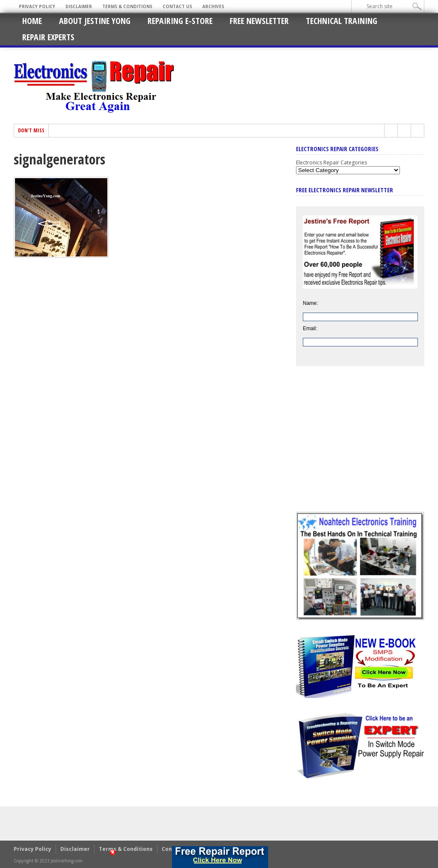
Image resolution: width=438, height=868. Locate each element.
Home (32, 21)
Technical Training (342, 21)
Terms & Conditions (127, 6)
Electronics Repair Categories (331, 163)
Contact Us (177, 6)
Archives (213, 6)
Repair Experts (48, 37)
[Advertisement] (360, 445)
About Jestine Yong (95, 21)
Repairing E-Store (180, 21)
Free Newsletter (259, 21)
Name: (310, 303)
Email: (310, 328)
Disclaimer (79, 6)
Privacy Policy (37, 6)
